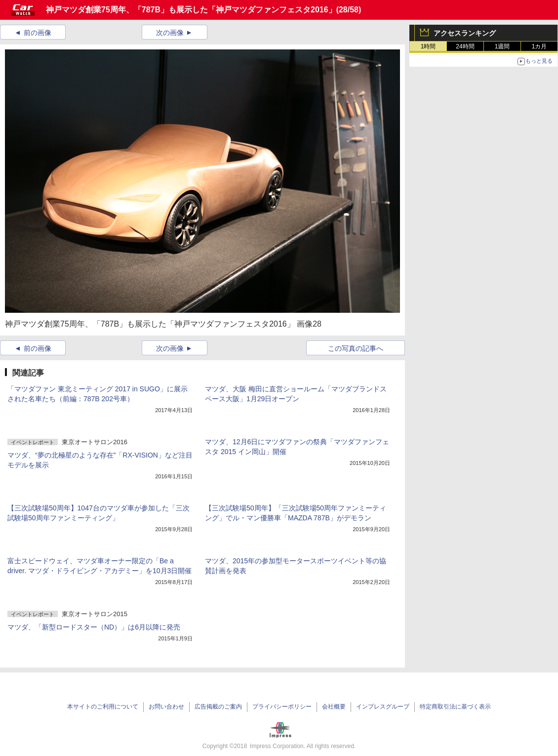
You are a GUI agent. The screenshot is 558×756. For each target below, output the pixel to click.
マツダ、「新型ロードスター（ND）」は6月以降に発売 (94, 627)
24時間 (465, 46)
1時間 (428, 46)
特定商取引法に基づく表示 (455, 707)
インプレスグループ (383, 707)
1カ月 (539, 46)
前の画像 (38, 33)
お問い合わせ (166, 707)
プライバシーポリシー (282, 707)
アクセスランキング (465, 33)
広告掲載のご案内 (218, 707)
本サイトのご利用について (103, 707)
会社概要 (334, 707)
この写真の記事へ (356, 348)
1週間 (502, 46)
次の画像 (170, 33)
